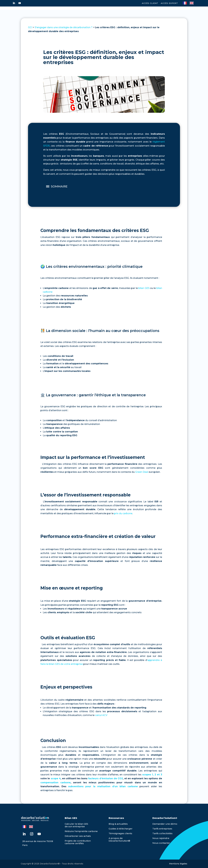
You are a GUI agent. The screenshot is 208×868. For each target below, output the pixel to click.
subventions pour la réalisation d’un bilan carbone (103, 786)
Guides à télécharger (121, 829)
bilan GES (144, 288)
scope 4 (56, 778)
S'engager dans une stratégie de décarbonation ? (64, 27)
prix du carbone (123, 513)
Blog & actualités (118, 824)
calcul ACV (101, 715)
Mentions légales (178, 864)
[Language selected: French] (190, 3)
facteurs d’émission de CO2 (106, 778)
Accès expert (169, 3)
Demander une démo (165, 824)
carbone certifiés (74, 843)
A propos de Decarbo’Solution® (119, 839)
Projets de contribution (78, 841)
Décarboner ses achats (78, 836)
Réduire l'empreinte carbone (81, 831)
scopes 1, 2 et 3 (152, 775)
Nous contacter (161, 843)
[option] (192, 3)
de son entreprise (75, 826)
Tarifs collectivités (162, 833)
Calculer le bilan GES (76, 824)
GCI (30, 27)
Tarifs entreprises (162, 829)
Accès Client (150, 3)
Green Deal (142, 472)
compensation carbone (56, 783)
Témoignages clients (120, 833)
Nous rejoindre (161, 838)
